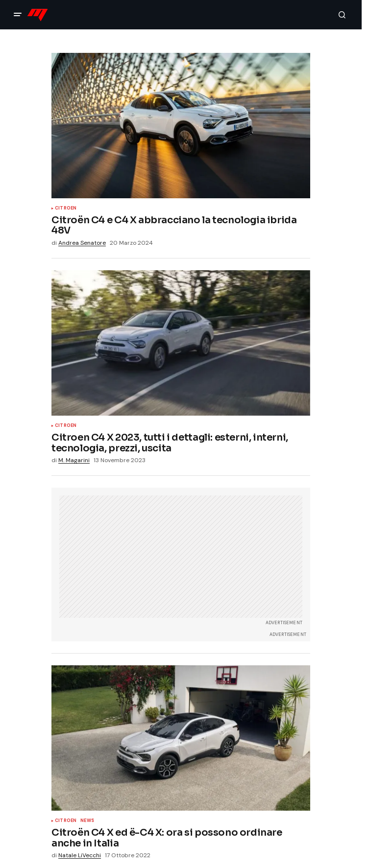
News (87, 821)
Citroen (66, 209)
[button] (18, 15)
